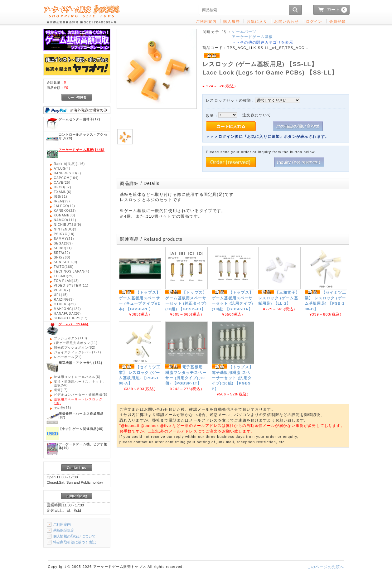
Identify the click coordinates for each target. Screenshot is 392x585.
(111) (65, 220)
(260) (62, 257)
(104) (66, 178)
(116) (70, 164)
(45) (81, 429)
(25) (62, 183)
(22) (65, 211)
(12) (80, 119)
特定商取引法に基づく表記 (74, 542)
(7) (62, 290)
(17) (71, 318)
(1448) (82, 150)
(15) (61, 295)
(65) (63, 408)
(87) (81, 416)
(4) (62, 169)
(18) (64, 234)
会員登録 (338, 21)
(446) (74, 324)
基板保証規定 (64, 530)
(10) (78, 401)
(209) (64, 243)
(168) (64, 267)
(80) (65, 215)
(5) (81, 395)
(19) (83, 446)
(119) (71, 338)
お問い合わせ (286, 21)
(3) (66, 229)
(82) (75, 348)
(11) (63, 248)
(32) (63, 187)
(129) (68, 309)
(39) (65, 304)
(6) (63, 192)
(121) (78, 352)
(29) (83, 136)
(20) (62, 253)
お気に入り (257, 21)
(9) (68, 173)
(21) (61, 197)
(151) (81, 363)
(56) (80, 383)
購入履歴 (232, 21)
